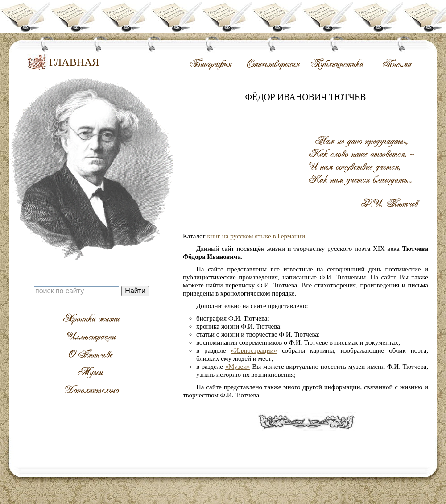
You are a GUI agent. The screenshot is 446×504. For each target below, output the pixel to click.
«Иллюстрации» (254, 350)
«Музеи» (238, 367)
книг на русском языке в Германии (256, 236)
